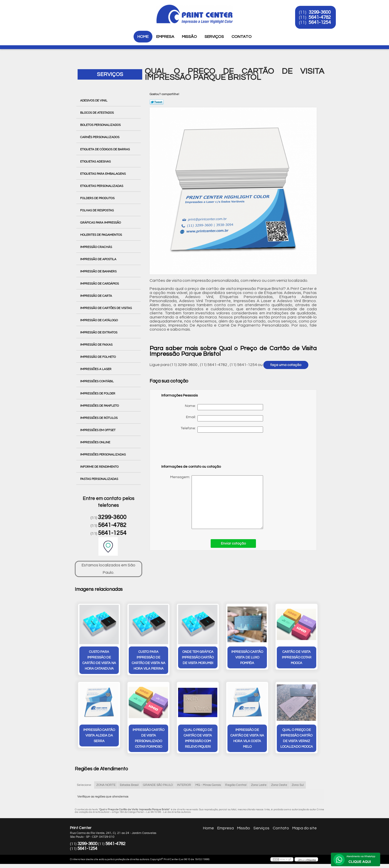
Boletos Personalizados (101, 125)
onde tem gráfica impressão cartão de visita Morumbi (198, 657)
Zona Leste (259, 785)
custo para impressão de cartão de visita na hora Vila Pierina (149, 660)
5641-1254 (320, 22)
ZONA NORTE (106, 785)
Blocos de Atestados (97, 113)
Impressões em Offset (98, 430)
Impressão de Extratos (99, 332)
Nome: (224, 407)
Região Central (236, 785)
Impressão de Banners (99, 271)
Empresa (165, 37)
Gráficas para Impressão (101, 223)
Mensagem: (212, 502)
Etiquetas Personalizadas (102, 186)
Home (143, 37)
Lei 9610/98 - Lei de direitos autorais (169, 812)
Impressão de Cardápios (100, 284)
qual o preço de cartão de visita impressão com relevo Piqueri (198, 738)
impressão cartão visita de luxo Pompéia (247, 657)
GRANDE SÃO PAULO (158, 785)
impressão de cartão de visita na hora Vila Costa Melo (247, 738)
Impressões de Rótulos (99, 418)
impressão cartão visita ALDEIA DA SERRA (99, 735)
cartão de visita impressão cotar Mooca (297, 657)
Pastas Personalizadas (99, 479)
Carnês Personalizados (100, 137)
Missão (189, 37)
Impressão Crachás (96, 247)
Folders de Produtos (98, 198)
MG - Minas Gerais (208, 785)
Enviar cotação (233, 543)
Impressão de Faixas (97, 345)
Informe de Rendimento (100, 467)
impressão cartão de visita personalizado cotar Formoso (148, 738)
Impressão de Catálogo (99, 320)
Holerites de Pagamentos (101, 235)
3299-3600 (320, 12)
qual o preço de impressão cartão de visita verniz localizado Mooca (297, 738)
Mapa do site (305, 828)
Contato (242, 37)
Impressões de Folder (98, 393)
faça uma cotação (286, 365)
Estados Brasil (129, 785)
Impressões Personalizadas (103, 454)
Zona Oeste (279, 785)
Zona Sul (298, 785)
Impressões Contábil (97, 381)
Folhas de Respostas (97, 210)
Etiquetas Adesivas (96, 161)
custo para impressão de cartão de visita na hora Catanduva (99, 660)
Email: (225, 418)
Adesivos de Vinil (94, 100)
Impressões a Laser (96, 369)
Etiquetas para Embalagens (103, 174)
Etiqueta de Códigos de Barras (105, 149)
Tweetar (157, 102)
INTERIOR (184, 785)
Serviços (214, 37)
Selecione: (84, 785)
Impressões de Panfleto (100, 406)
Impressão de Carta (96, 296)
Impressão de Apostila (99, 259)
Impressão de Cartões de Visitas (106, 308)
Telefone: (222, 430)
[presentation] (194, 451)
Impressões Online (96, 442)
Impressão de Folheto (98, 357)
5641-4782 (320, 17)
